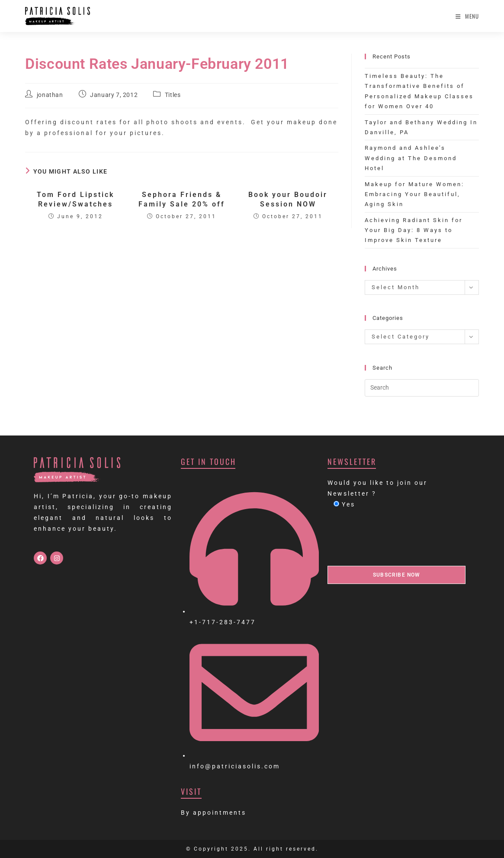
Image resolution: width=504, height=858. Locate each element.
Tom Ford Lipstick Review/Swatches (75, 199)
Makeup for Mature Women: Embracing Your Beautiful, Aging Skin (414, 194)
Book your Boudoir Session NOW (288, 199)
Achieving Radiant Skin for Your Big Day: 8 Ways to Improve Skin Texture (414, 230)
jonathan (50, 95)
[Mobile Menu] (467, 16)
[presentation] (393, 538)
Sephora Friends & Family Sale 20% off (182, 199)
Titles (173, 95)
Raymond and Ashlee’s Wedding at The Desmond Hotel (411, 158)
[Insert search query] (422, 388)
